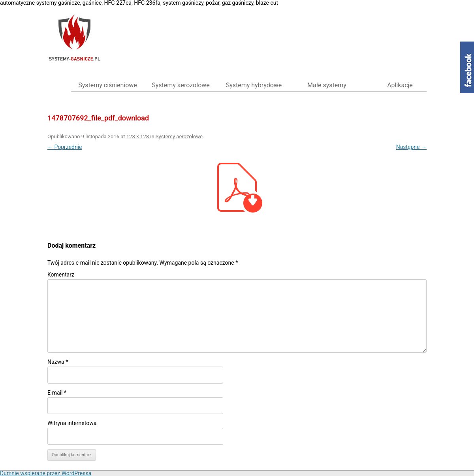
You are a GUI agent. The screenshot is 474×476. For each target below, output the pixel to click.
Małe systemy (327, 85)
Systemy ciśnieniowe (108, 85)
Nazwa (58, 362)
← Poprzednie (65, 147)
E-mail (57, 393)
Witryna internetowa (72, 423)
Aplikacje (400, 85)
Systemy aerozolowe (181, 85)
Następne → (411, 147)
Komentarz (61, 275)
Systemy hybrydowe (254, 85)
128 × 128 (138, 136)
